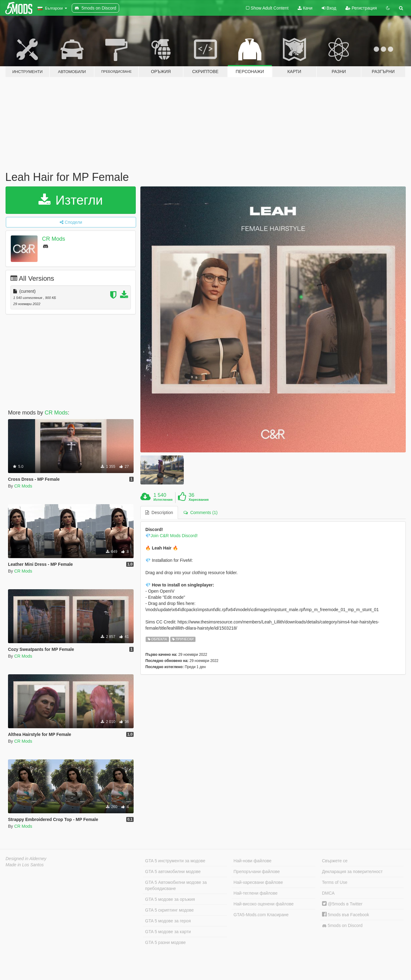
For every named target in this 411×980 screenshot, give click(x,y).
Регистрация (361, 8)
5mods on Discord (342, 926)
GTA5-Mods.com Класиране (261, 915)
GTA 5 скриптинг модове (169, 910)
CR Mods (54, 239)
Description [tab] (159, 512)
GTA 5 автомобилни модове (173, 872)
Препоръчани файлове (257, 872)
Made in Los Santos (25, 865)
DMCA (328, 893)
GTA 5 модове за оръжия (170, 899)
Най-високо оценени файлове (264, 904)
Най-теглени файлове (256, 893)
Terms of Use (335, 882)
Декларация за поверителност (352, 872)
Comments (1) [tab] (200, 512)
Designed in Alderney (26, 859)
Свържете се (335, 861)
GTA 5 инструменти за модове (175, 861)
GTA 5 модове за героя (168, 921)
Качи (305, 8)
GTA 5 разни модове (165, 942)
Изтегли (71, 200)
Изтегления (163, 500)
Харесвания (199, 500)
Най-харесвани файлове (258, 882)
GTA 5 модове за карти (168, 932)
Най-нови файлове (253, 861)
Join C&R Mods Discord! (174, 536)
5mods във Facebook (346, 915)
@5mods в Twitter (342, 904)
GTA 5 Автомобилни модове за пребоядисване (176, 885)
